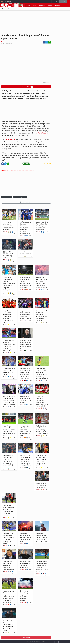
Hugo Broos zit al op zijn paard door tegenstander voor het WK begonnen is (25, 344)
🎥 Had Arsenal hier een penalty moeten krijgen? (41, 485)
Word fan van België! (26, 87)
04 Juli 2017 (5, 44)
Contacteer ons (28, 637)
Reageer (13, 44)
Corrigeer (48, 164)
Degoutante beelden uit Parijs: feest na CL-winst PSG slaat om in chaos (25, 537)
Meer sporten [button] (9, 2)
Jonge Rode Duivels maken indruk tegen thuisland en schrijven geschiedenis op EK (8, 316)
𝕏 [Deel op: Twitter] (47, 42)
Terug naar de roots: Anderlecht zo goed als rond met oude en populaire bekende (25, 315)
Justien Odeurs (10, 140)
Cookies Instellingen (34, 639)
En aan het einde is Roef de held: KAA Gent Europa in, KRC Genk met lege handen (42, 226)
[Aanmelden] (2, 197)
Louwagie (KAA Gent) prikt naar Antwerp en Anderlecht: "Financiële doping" (9, 565)
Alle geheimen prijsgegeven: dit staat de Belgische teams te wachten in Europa (9, 226)
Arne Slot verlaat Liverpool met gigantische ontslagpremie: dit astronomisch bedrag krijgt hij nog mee (9, 461)
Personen (57, 5)
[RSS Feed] (58, 638)
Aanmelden (63, 2)
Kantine (34, 5)
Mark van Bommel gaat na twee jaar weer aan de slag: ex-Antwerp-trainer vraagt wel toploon (9, 400)
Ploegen (50, 5)
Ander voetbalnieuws (8, 9)
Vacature (44, 637)
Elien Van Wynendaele (42, 133)
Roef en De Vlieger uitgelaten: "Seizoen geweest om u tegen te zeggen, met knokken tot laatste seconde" (25, 228)
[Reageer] (14, 234)
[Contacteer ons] (55, 638)
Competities (42, 5)
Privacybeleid (37, 637)
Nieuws (28, 5)
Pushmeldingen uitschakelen (49, 639)
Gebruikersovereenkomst (20, 639)
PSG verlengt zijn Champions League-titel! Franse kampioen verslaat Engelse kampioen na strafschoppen (8, 597)
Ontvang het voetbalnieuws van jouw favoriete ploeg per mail (17, 171)
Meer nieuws (26, 202)
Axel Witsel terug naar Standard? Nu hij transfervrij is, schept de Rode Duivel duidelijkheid (42, 430)
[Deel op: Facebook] (44, 42)
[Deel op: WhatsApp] (49, 42)
